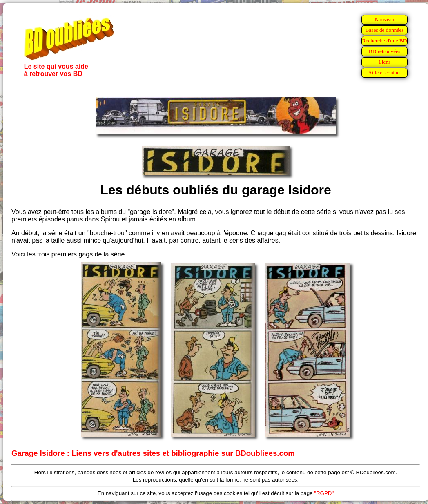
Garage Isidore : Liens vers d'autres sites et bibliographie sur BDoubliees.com (153, 453)
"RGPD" (324, 493)
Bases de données (384, 30)
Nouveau (384, 19)
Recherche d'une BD (385, 41)
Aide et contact (385, 72)
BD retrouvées (385, 51)
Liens (385, 62)
